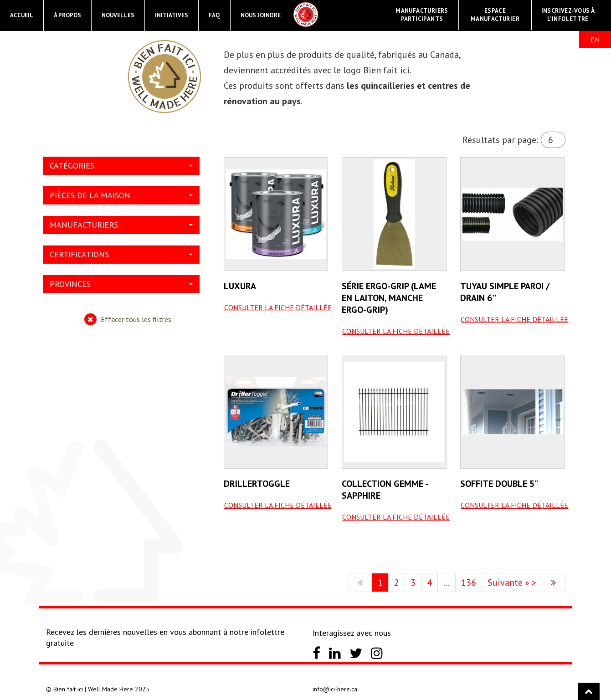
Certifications (121, 254)
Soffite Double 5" (499, 484)
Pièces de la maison (121, 195)
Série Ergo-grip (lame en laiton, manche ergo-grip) (389, 298)
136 (469, 582)
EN (595, 40)
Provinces (121, 284)
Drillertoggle (257, 484)
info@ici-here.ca (335, 689)
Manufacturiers (121, 225)
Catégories (121, 166)
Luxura (240, 286)
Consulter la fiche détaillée (278, 307)
